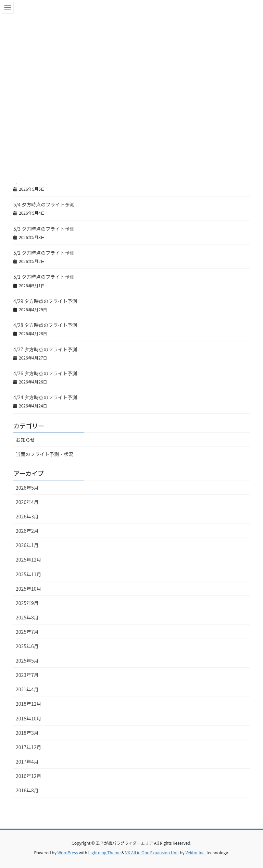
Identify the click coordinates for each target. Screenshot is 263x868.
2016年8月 (27, 790)
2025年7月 (27, 632)
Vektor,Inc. (195, 852)
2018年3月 (27, 733)
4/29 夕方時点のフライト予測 (45, 301)
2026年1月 (27, 545)
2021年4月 (27, 689)
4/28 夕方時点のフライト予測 (45, 325)
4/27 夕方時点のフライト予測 (45, 349)
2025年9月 (27, 603)
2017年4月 (27, 762)
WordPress (68, 852)
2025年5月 (27, 661)
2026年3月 (27, 516)
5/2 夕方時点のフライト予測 (44, 253)
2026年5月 (27, 488)
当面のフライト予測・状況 (45, 454)
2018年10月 (29, 718)
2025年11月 (29, 574)
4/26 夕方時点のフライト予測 (45, 373)
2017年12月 (29, 747)
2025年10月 (29, 589)
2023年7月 (27, 675)
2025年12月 (29, 559)
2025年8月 (27, 617)
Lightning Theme (104, 852)
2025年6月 (27, 646)
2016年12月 (29, 776)
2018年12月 (29, 704)
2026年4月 (27, 502)
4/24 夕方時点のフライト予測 (45, 397)
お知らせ (25, 440)
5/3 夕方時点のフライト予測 (44, 229)
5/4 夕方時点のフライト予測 (44, 204)
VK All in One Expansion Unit (152, 852)
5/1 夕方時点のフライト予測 (44, 277)
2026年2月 (27, 531)
